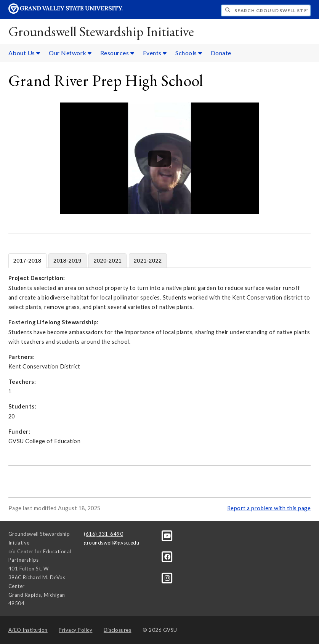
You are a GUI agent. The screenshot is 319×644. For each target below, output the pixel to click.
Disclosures (118, 630)
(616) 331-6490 (103, 534)
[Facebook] (168, 556)
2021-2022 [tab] (148, 261)
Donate (221, 53)
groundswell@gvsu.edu (111, 543)
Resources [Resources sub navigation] (117, 53)
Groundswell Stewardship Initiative (101, 31)
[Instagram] (168, 577)
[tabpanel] (160, 360)
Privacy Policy (75, 630)
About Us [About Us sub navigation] (24, 53)
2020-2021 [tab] (107, 261)
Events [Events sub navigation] (155, 53)
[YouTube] (168, 535)
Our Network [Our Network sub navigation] (70, 53)
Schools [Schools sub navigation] (189, 53)
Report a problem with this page (269, 508)
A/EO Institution (28, 630)
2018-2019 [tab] (67, 261)
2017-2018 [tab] (27, 261)
